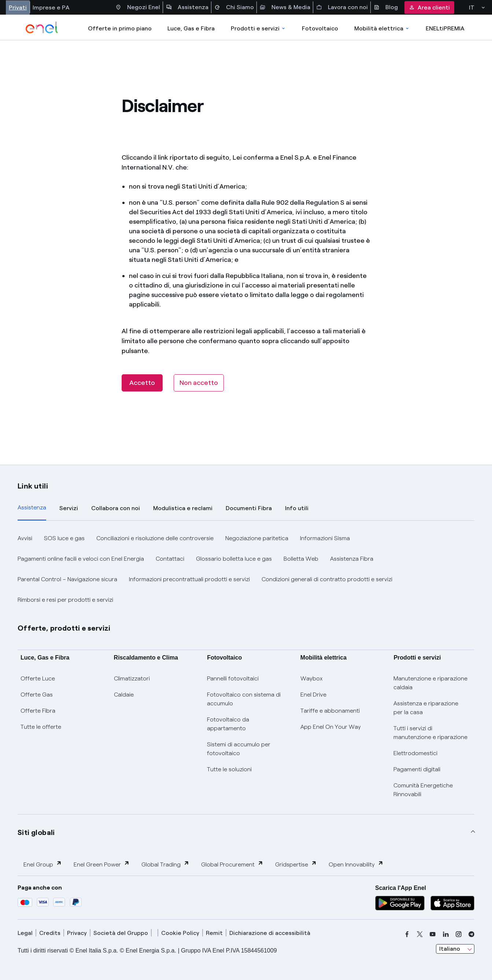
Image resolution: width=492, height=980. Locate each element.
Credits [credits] (50, 933)
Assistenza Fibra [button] (352, 559)
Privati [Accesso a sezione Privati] (18, 8)
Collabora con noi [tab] (116, 508)
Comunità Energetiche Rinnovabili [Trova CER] (423, 790)
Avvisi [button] (25, 538)
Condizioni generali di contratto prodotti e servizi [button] (327, 579)
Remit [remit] (214, 933)
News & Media (285, 7)
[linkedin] (446, 934)
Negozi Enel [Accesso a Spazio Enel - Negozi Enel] (138, 7)
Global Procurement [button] (232, 864)
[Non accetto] (199, 383)
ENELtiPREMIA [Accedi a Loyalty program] (445, 28)
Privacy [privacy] (77, 933)
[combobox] (455, 949)
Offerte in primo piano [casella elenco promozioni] (120, 28)
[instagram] (459, 934)
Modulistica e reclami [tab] (183, 508)
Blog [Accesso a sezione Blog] (386, 7)
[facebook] (407, 934)
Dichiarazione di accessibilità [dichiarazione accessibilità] (270, 933)
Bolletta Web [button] (301, 559)
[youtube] (433, 934)
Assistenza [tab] (32, 507)
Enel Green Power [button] (102, 864)
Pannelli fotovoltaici (233, 678)
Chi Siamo (234, 7)
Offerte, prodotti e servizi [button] (64, 628)
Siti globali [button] (36, 832)
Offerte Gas (37, 695)
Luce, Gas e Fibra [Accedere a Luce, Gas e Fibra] (191, 28)
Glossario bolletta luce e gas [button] (234, 559)
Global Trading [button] (165, 864)
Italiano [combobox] (450, 949)
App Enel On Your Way (331, 727)
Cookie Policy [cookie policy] (180, 933)
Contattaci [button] (170, 559)
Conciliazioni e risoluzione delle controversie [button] (155, 538)
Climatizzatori (132, 678)
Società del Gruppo (121, 933)
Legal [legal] (25, 933)
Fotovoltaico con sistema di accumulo (244, 699)
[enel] (42, 27)
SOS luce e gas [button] (64, 538)
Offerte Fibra (38, 711)
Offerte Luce (38, 678)
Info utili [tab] (297, 508)
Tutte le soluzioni (229, 769)
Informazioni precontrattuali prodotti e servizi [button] (189, 579)
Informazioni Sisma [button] (325, 538)
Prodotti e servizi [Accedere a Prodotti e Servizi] (258, 28)
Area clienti (429, 8)
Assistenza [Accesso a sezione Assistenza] (187, 7)
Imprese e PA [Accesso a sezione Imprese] (51, 8)
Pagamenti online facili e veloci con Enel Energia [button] (81, 559)
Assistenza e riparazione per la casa (426, 708)
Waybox (312, 678)
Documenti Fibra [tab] (249, 508)
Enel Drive (313, 695)
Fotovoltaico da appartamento (228, 724)
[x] (420, 934)
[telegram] (471, 934)
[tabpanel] (246, 569)
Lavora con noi (342, 7)
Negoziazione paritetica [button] (257, 538)
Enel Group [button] (43, 864)
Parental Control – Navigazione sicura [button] (67, 579)
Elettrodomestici (415, 753)
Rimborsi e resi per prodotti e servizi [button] (65, 600)
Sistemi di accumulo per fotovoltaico (239, 749)
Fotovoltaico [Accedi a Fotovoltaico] (320, 28)
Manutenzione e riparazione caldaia (430, 683)
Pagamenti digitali (417, 769)
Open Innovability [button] (356, 864)
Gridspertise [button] (296, 864)
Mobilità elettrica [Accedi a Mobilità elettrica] (382, 28)
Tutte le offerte (41, 727)
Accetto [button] (142, 383)
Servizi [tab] (69, 508)
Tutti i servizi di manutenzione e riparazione (430, 733)
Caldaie (124, 695)
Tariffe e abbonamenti (330, 711)
